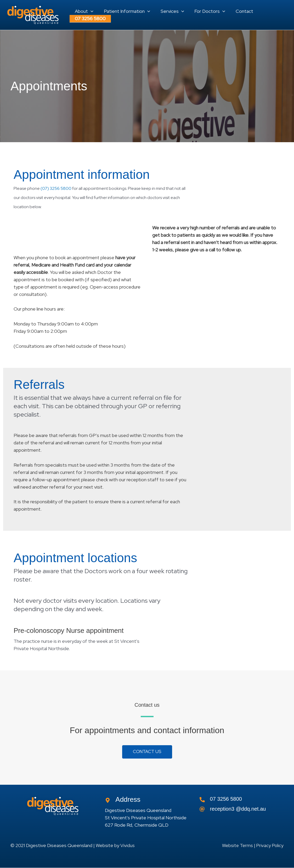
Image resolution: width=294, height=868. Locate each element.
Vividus (128, 845)
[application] (90, 9)
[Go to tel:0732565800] (242, 800)
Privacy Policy (270, 845)
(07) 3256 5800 (56, 188)
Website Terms (236, 845)
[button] (84, 9)
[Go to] (242, 810)
